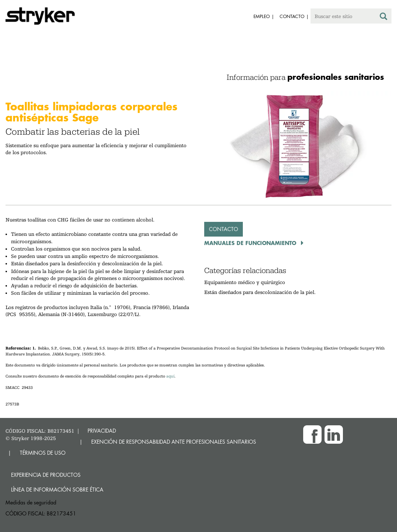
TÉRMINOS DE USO (43, 453)
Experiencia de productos (46, 475)
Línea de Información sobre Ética (57, 490)
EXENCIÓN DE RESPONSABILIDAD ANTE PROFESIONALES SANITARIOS (174, 442)
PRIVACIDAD (102, 431)
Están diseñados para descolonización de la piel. (260, 292)
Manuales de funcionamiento (251, 243)
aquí (170, 376)
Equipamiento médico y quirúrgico (245, 282)
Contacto (224, 229)
